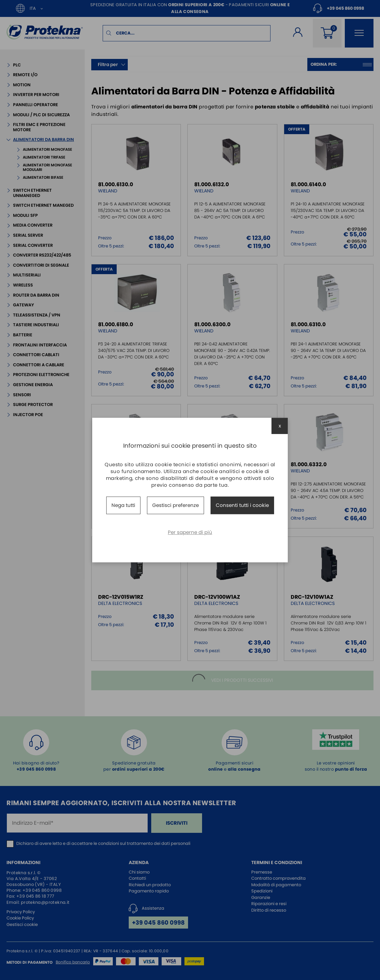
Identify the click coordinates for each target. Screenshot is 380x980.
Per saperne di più (190, 532)
